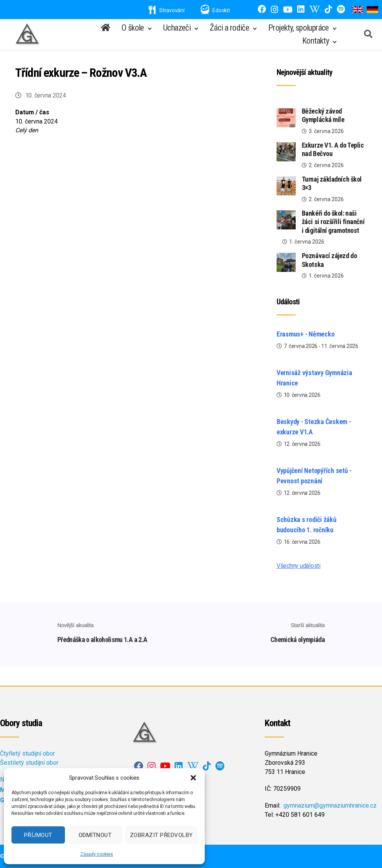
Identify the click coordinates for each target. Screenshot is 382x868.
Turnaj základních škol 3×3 (332, 184)
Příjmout (38, 835)
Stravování (167, 10)
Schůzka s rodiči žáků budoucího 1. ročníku (307, 525)
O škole (133, 28)
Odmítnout (95, 835)
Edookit (221, 10)
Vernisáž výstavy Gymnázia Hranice (314, 378)
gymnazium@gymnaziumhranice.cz (330, 805)
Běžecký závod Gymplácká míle (323, 115)
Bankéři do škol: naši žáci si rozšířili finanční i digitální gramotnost (333, 222)
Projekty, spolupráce (299, 28)
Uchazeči (177, 28)
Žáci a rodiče (229, 28)
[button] (193, 778)
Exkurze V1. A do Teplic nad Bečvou (333, 150)
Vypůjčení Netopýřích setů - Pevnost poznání (314, 476)
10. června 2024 (46, 95)
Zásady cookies (97, 854)
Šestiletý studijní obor (29, 763)
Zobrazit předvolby (161, 835)
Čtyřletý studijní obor (28, 753)
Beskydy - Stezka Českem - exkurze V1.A (314, 427)
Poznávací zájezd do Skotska (329, 260)
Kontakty (316, 41)
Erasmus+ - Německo (306, 334)
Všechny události (299, 566)
